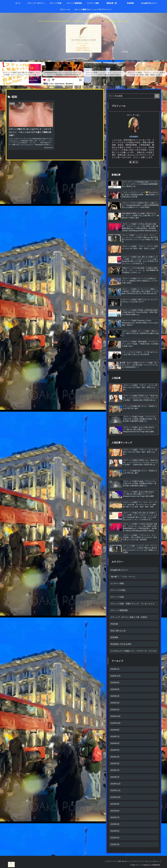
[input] (134, 96)
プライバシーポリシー (152, 861)
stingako (134, 136)
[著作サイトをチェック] (130, 162)
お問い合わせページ (124, 861)
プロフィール (111, 861)
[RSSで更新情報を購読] (137, 162)
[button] (157, 96)
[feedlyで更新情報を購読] (134, 162)
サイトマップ (138, 861)
